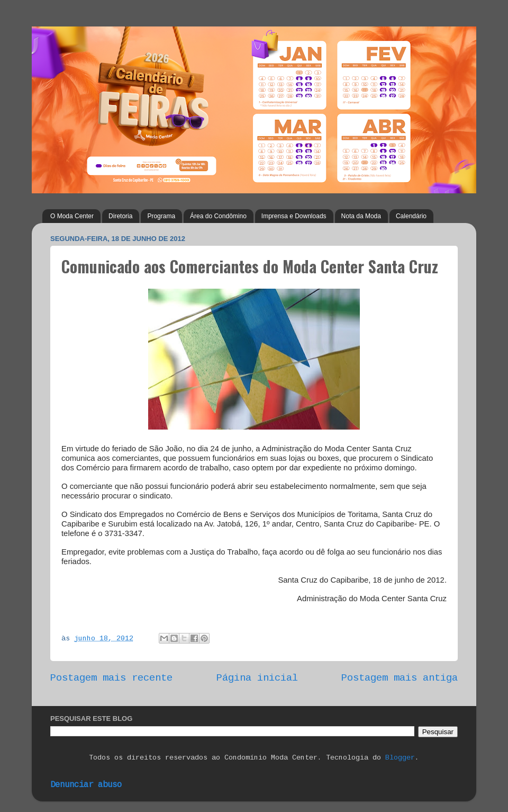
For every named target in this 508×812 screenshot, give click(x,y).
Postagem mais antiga (400, 678)
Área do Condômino (218, 216)
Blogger (400, 758)
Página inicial (257, 678)
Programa (161, 216)
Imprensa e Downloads (294, 216)
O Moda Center (72, 216)
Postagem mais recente (111, 678)
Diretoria (120, 216)
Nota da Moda (361, 216)
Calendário (411, 216)
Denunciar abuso (86, 785)
